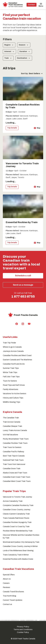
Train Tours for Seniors (12, 447)
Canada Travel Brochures (13, 592)
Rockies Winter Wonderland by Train (18, 531)
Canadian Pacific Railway (13, 452)
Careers (6, 583)
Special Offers (9, 575)
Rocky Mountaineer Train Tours (16, 439)
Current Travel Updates (13, 600)
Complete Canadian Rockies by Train (18, 505)
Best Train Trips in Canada (14, 456)
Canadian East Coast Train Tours (17, 477)
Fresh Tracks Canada (26, 639)
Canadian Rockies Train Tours (15, 443)
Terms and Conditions (23, 629)
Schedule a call (23, 276)
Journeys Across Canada (13, 351)
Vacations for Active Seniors (15, 394)
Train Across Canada (11, 422)
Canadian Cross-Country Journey (17, 510)
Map (37, 128)
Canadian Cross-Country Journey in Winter (20, 546)
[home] (13, 5)
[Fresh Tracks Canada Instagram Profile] (23, 324)
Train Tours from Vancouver (14, 464)
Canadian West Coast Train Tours (17, 481)
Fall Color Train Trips (11, 377)
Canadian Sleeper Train (12, 426)
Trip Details (12, 128)
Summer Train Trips (11, 368)
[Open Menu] (41, 5)
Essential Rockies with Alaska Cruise (18, 559)
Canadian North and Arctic (14, 364)
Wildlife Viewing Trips (11, 402)
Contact (31, 5)
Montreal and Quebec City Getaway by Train (21, 542)
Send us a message (23, 285)
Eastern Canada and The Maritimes (17, 360)
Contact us (7, 604)
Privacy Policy (23, 627)
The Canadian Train (11, 418)
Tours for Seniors (10, 381)
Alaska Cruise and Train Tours (15, 473)
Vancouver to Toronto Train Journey (17, 497)
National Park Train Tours (13, 460)
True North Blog (9, 596)
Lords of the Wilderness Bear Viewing (18, 551)
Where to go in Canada (12, 347)
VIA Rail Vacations (10, 435)
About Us (7, 579)
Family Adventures (10, 389)
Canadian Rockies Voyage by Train (17, 522)
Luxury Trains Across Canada (15, 430)
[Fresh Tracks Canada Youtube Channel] (29, 324)
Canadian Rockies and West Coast (17, 355)
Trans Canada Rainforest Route (16, 518)
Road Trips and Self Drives (14, 385)
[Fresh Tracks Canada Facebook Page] (17, 324)
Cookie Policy (23, 632)
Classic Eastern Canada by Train (16, 514)
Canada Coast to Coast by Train (16, 527)
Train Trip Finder (9, 343)
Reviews (6, 587)
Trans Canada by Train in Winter (16, 555)
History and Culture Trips (13, 398)
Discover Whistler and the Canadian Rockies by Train (21, 536)
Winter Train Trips (10, 372)
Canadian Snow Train (12, 468)
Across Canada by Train (13, 501)
